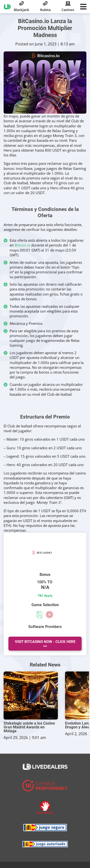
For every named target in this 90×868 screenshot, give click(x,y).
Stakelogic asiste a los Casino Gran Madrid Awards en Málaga (29, 727)
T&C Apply (45, 595)
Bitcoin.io (22, 245)
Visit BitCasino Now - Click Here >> (45, 644)
